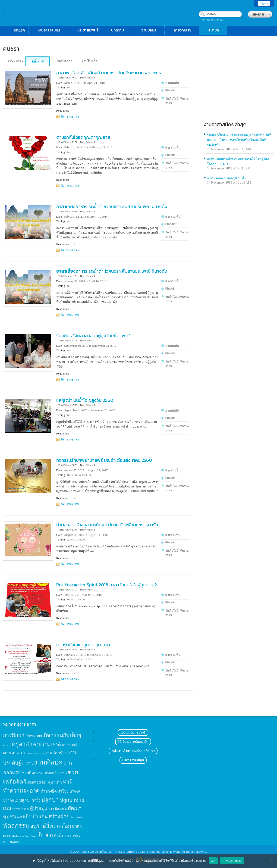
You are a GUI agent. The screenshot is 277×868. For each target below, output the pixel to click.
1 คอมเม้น (172, 83)
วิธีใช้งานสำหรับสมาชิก (133, 742)
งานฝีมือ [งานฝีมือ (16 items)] (28, 763)
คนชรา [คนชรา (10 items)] (7, 745)
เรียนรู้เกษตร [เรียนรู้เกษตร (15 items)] (11, 842)
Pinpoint (171, 90)
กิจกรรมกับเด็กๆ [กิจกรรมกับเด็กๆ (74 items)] (63, 735)
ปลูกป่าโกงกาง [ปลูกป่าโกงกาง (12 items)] (21, 809)
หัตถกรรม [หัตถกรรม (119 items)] (16, 826)
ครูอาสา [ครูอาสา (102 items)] (22, 744)
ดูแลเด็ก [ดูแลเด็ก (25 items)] (55, 782)
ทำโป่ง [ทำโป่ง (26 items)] (63, 791)
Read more (63, 111)
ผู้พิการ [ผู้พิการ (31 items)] (48, 809)
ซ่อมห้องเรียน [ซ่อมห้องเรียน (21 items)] (37, 782)
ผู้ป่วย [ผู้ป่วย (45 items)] (36, 808)
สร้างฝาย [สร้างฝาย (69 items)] (59, 816)
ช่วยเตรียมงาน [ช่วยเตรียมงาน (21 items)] (56, 773)
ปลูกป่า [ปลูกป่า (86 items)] (50, 800)
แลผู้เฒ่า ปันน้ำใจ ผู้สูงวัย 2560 (85, 400)
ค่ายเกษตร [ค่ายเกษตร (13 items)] (29, 753)
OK (213, 861)
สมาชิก (216, 30)
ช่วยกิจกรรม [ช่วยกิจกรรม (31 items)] (33, 773)
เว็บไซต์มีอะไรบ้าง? (133, 732)
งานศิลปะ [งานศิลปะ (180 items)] (48, 762)
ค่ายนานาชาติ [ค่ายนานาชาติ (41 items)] (47, 745)
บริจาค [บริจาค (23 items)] (75, 791)
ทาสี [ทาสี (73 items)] (68, 782)
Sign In (264, 3)
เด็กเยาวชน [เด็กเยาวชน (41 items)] (69, 836)
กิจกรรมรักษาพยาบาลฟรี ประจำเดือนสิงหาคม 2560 (104, 460)
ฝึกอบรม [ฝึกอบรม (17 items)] (61, 809)
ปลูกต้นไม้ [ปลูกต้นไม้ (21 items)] (11, 800)
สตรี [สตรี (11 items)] (19, 817)
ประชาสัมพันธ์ (88, 30)
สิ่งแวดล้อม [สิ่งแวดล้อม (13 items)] (77, 817)
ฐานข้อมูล (151, 30)
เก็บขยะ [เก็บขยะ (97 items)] (46, 835)
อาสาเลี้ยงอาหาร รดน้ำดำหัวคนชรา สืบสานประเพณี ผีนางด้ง (112, 206)
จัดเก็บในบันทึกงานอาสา (177, 101)
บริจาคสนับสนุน (133, 760)
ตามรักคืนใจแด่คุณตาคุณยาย (83, 137)
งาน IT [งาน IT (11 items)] (40, 753)
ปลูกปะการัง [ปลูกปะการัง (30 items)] (30, 800)
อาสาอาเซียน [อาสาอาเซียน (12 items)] (28, 836)
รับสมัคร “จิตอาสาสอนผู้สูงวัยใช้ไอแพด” (93, 336)
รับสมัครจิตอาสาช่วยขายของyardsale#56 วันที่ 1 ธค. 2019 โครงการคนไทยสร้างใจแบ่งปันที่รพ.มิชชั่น (240, 140)
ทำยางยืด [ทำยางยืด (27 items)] (49, 791)
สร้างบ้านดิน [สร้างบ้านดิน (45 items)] (35, 817)
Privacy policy (232, 861)
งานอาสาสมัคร (51, 30)
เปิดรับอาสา (64, 61)
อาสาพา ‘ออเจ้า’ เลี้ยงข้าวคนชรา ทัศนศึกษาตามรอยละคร (109, 73)
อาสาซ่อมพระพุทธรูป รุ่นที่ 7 (227, 178)
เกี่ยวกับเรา (185, 30)
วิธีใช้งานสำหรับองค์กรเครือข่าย (133, 751)
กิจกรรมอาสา (70, 117)
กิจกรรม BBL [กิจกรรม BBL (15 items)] (34, 736)
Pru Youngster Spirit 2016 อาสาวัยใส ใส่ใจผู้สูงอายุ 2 (107, 585)
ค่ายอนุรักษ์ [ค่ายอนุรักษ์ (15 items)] (69, 745)
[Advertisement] (239, 82)
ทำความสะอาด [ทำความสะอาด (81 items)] (21, 791)
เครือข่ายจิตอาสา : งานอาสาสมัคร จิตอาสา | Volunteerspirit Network (135, 852)
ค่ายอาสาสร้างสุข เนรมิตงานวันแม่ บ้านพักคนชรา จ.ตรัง (107, 525)
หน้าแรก (19, 30)
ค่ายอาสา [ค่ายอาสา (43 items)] (13, 753)
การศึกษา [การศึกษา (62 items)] (14, 735)
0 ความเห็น (173, 148)
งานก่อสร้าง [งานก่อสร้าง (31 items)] (56, 753)
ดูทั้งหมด (38, 61)
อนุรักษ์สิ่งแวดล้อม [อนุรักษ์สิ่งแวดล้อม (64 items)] (51, 826)
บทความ (120, 30)
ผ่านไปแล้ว (89, 61)
